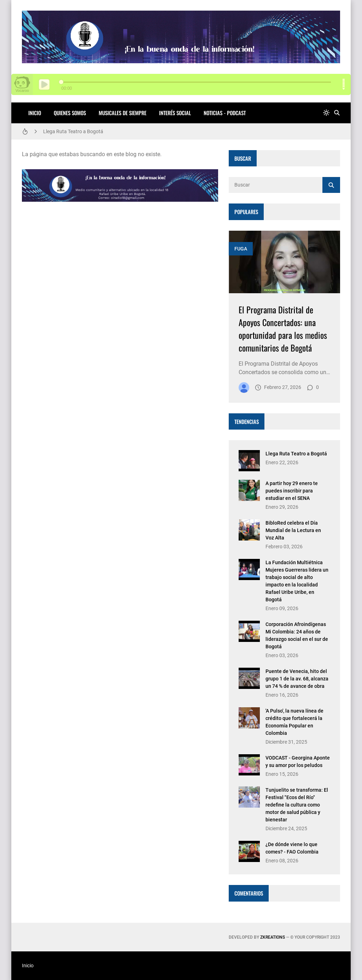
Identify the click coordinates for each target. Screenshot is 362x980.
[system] (326, 113)
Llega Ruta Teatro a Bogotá (73, 131)
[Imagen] (284, 262)
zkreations (273, 937)
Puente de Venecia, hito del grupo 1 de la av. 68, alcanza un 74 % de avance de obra (297, 679)
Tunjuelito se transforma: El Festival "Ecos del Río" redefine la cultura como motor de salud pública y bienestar (297, 805)
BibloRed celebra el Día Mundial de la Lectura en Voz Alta (293, 530)
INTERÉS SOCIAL (175, 113)
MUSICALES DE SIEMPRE (122, 113)
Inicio (35, 113)
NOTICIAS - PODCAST (225, 113)
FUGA (241, 249)
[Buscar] (337, 113)
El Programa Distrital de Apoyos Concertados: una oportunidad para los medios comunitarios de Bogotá (283, 329)
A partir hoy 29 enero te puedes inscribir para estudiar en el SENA (292, 491)
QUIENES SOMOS (70, 113)
